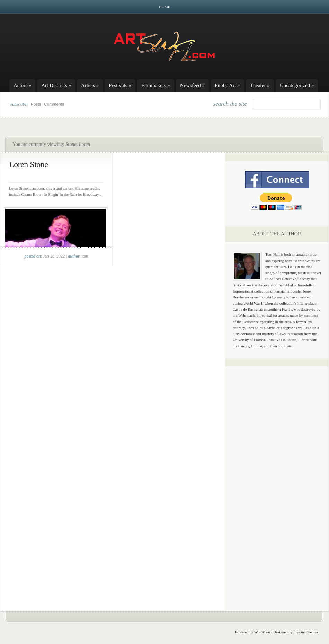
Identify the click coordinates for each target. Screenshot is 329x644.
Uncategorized (297, 85)
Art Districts (56, 85)
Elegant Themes (306, 632)
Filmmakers (156, 85)
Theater (260, 85)
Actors (22, 85)
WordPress (262, 632)
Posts (36, 104)
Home (164, 7)
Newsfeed (192, 85)
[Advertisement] (277, 480)
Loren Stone (28, 164)
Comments (54, 104)
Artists (90, 85)
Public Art (227, 85)
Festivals (120, 85)
